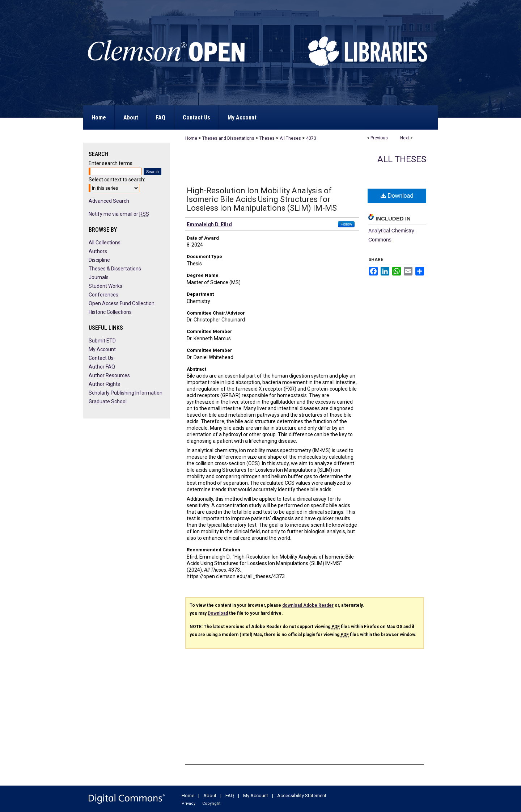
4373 (311, 138)
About (210, 796)
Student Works (105, 286)
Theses (267, 138)
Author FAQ (102, 367)
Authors (98, 251)
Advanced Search (109, 201)
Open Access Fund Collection (122, 303)
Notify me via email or (119, 214)
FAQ (230, 796)
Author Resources (109, 375)
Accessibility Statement (302, 796)
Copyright (211, 803)
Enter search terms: (111, 163)
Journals (99, 277)
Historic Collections (110, 312)
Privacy (189, 803)
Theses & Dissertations (115, 269)
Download (397, 196)
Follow (346, 224)
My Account (102, 349)
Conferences (103, 295)
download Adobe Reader (308, 605)
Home (191, 138)
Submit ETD (102, 341)
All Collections (105, 243)
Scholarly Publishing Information (126, 393)
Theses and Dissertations (228, 138)
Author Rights (104, 384)
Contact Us (101, 358)
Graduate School (108, 401)
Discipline (99, 260)
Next (405, 138)
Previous (379, 138)
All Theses (290, 138)
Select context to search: (117, 180)
